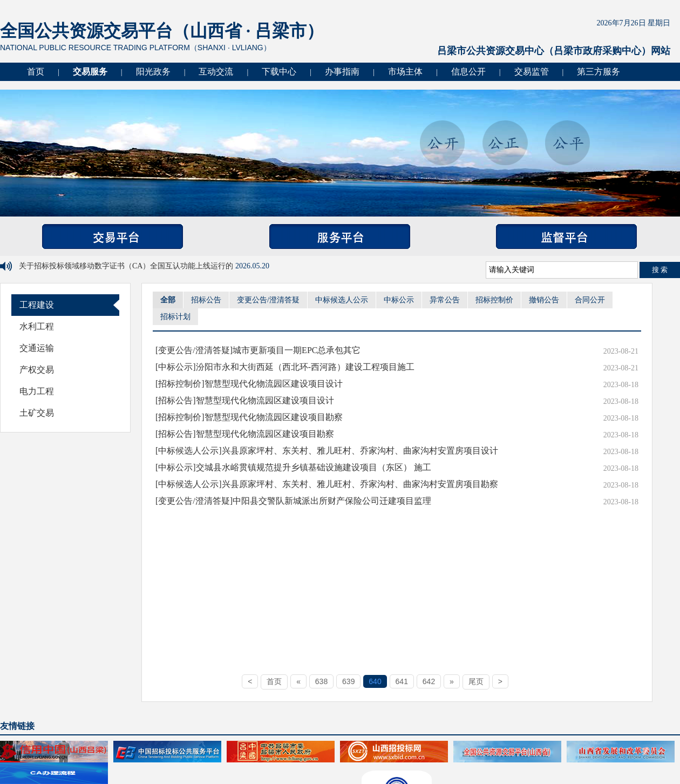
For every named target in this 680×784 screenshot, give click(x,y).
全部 (168, 300)
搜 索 (660, 270)
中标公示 (399, 300)
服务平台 (340, 236)
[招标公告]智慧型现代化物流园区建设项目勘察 (245, 434)
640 (375, 681)
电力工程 (37, 391)
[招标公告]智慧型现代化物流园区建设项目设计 (245, 400)
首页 (36, 72)
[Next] (452, 681)
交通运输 (37, 348)
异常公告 (445, 300)
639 (348, 681)
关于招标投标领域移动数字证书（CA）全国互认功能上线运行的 (127, 266)
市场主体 (405, 72)
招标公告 (206, 300)
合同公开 (590, 300)
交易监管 (532, 72)
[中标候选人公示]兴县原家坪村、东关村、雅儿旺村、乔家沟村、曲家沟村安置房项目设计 (327, 451)
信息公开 (468, 72)
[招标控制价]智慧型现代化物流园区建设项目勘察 (249, 417)
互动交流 (216, 72)
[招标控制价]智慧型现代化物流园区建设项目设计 (249, 384)
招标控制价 (494, 300)
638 (321, 681)
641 (402, 681)
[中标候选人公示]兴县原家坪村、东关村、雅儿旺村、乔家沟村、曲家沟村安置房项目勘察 (327, 484)
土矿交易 (37, 413)
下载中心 (279, 72)
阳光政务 (153, 72)
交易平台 (113, 236)
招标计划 (175, 317)
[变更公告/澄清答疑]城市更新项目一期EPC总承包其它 (258, 350)
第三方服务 (599, 72)
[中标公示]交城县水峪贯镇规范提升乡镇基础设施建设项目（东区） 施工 (293, 467)
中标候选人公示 (342, 300)
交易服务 (90, 72)
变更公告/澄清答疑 (268, 300)
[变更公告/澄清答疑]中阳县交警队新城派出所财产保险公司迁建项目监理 (293, 501)
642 (429, 681)
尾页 (476, 681)
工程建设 (37, 305)
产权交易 (37, 370)
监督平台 (566, 236)
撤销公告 (544, 300)
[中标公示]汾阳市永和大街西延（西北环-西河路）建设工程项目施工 (285, 367)
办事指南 (342, 72)
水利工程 (37, 326)
